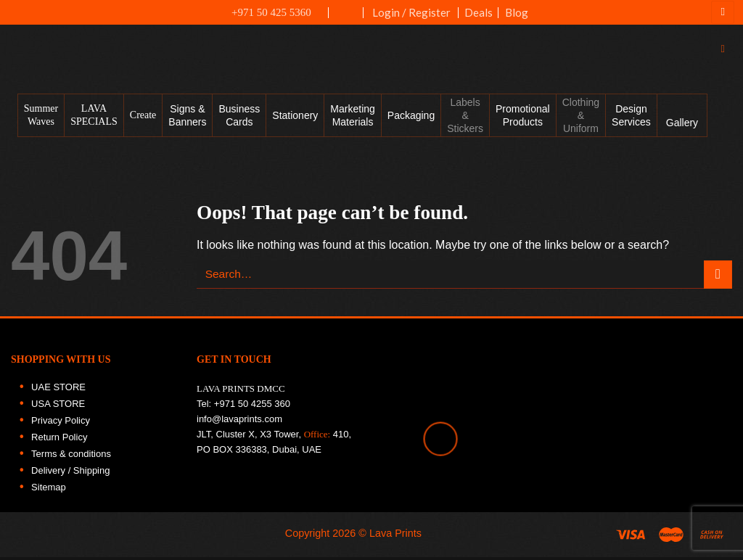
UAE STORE (58, 394)
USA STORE (58, 410)
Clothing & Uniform (581, 122)
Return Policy (59, 444)
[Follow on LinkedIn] (724, 216)
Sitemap (49, 494)
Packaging (411, 122)
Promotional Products (523, 122)
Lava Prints (395, 540)
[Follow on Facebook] (724, 123)
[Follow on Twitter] (724, 185)
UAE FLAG (346, 19)
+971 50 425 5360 (263, 12)
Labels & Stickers (465, 122)
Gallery (682, 129)
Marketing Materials (352, 122)
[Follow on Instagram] (724, 154)
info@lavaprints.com (239, 425)
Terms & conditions (71, 460)
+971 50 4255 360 (252, 410)
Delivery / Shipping (70, 477)
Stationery (295, 122)
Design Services (631, 122)
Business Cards (239, 122)
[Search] (726, 53)
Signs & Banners (187, 122)
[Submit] (718, 281)
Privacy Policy (61, 427)
